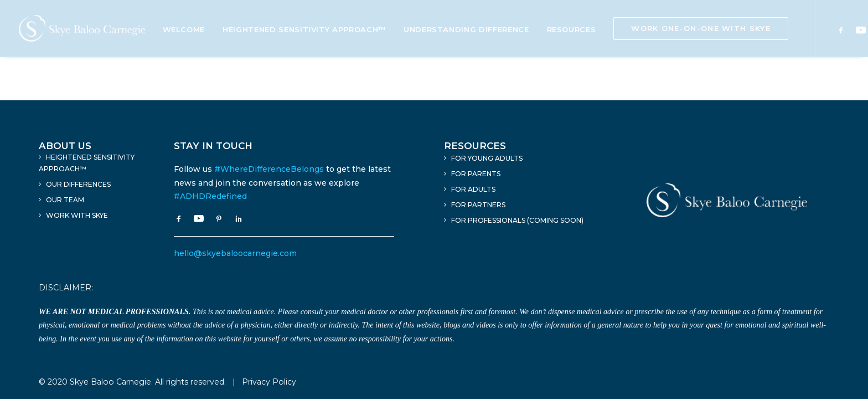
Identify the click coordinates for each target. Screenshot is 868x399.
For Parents (476, 174)
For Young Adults (487, 158)
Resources (572, 29)
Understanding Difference (466, 29)
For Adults (473, 189)
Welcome (184, 29)
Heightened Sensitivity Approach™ (304, 29)
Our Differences (78, 184)
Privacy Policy (269, 382)
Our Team (65, 200)
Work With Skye (77, 215)
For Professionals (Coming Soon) (517, 220)
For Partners (478, 205)
